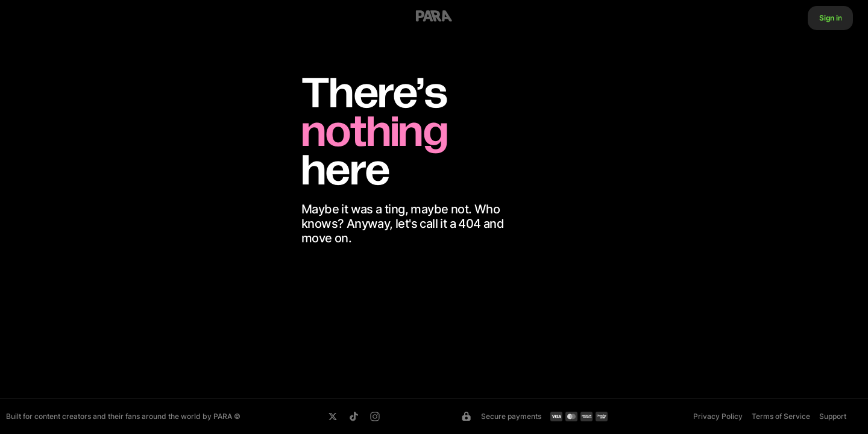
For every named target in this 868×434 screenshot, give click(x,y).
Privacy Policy (718, 417)
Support (833, 417)
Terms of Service (781, 417)
